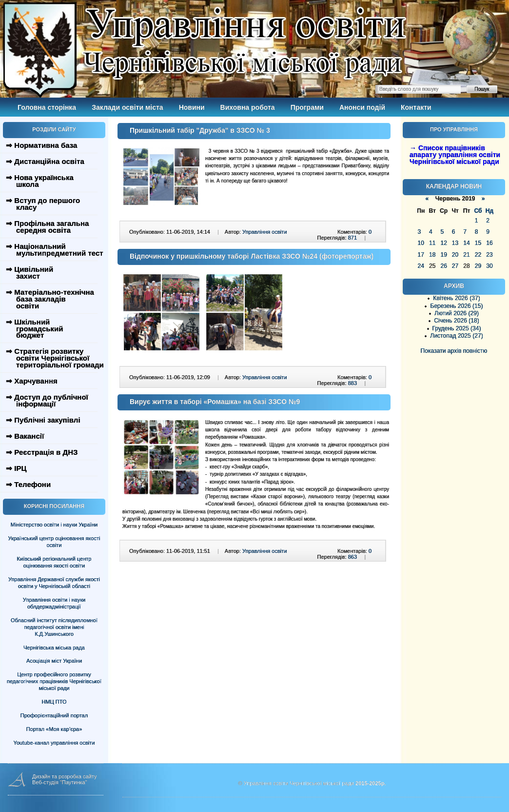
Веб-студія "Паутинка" (60, 782)
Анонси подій (362, 107)
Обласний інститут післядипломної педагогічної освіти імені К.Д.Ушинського (54, 627)
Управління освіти (264, 232)
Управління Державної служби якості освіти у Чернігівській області (54, 583)
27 (455, 266)
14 (466, 243)
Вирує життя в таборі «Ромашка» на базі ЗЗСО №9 (215, 402)
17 (421, 255)
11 (432, 243)
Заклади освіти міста (127, 107)
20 (455, 255)
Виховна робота (248, 107)
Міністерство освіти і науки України (54, 525)
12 (443, 243)
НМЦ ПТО (54, 702)
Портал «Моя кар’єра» (54, 729)
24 (421, 266)
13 (455, 243)
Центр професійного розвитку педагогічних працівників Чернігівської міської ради (54, 681)
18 (432, 255)
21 (466, 255)
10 (421, 243)
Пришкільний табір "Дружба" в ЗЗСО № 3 (200, 130)
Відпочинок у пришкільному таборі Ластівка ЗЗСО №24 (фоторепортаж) (252, 256)
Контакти (416, 107)
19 (443, 255)
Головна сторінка (47, 107)
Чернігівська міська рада (54, 648)
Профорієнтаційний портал (54, 715)
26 (443, 266)
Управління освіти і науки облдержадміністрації (54, 603)
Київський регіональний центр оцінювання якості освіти (54, 562)
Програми (307, 107)
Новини (192, 107)
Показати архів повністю (454, 351)
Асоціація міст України (54, 661)
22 (478, 255)
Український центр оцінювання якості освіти (54, 542)
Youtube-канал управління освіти (54, 743)
